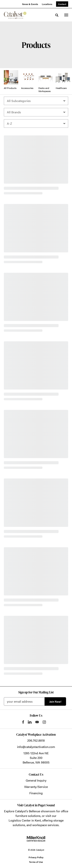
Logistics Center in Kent (25, 820)
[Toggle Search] (57, 15)
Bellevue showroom (42, 811)
